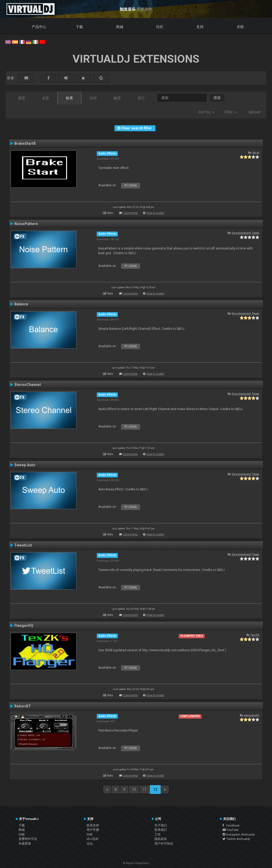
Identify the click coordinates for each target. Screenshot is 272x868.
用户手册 (93, 830)
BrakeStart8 (25, 143)
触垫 (117, 98)
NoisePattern (26, 224)
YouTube (231, 830)
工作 (158, 834)
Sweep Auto (25, 465)
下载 (79, 27)
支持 (200, 27)
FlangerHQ (24, 626)
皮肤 (46, 98)
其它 (141, 98)
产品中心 (39, 27)
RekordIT (23, 706)
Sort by (206, 112)
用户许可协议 (164, 844)
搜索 (217, 98)
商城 (120, 27)
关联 (240, 27)
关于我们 (161, 825)
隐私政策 (161, 839)
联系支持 (93, 825)
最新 (22, 98)
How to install (155, 213)
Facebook (231, 825)
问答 (90, 834)
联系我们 (161, 830)
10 (134, 790)
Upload (254, 112)
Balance (21, 304)
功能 (22, 834)
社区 (160, 27)
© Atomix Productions (136, 863)
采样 (93, 98)
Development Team (245, 233)
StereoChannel (28, 385)
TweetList (23, 545)
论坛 (90, 844)
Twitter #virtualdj (236, 839)
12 (155, 790)
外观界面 (25, 844)
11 (145, 790)
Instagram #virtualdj (239, 834)
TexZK (255, 635)
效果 (69, 98)
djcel (256, 153)
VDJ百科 (93, 839)
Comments (130, 213)
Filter (231, 112)
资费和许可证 (28, 839)
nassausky (252, 715)
